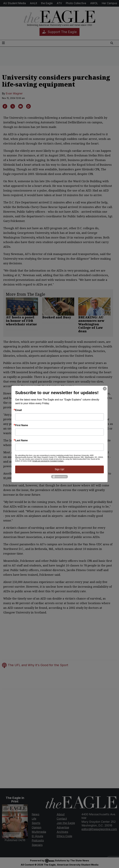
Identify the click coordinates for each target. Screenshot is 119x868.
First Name (22, 425)
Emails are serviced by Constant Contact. (48, 461)
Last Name (21, 440)
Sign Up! (59, 469)
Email (19, 410)
